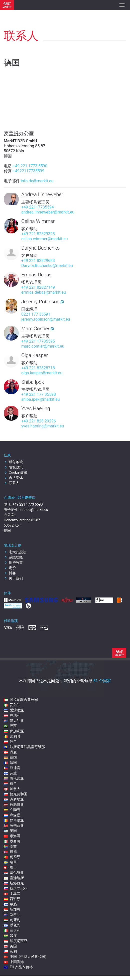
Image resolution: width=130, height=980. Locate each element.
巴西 (10, 726)
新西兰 (12, 915)
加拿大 (12, 789)
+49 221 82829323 (38, 234)
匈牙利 (12, 920)
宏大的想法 (15, 552)
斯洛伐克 (14, 883)
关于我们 (13, 578)
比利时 (12, 736)
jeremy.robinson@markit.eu (46, 319)
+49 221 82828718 (38, 368)
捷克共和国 (16, 794)
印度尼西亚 (16, 941)
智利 (10, 951)
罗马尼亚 (14, 820)
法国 (10, 763)
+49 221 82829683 (38, 261)
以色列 (12, 925)
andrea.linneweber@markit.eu (48, 212)
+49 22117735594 (38, 207)
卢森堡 (12, 815)
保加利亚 (14, 731)
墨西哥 (12, 841)
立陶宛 (12, 810)
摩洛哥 (12, 836)
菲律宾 (12, 768)
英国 (10, 946)
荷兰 (10, 784)
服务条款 (13, 462)
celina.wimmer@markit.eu (45, 239)
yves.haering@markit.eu (43, 426)
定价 (10, 568)
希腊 (10, 904)
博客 (10, 573)
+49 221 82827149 (38, 287)
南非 (10, 846)
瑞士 (10, 867)
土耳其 (12, 894)
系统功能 (13, 557)
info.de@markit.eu (37, 181)
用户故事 (13, 563)
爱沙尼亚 (14, 710)
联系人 (12, 483)
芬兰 (10, 773)
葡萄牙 (12, 857)
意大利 (12, 930)
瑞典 (10, 862)
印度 (10, 936)
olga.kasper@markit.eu (42, 373)
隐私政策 (13, 467)
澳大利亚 (14, 721)
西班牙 (12, 899)
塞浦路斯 (14, 878)
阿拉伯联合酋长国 (21, 700)
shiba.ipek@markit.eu (41, 399)
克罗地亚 (14, 799)
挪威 (10, 852)
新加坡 (12, 909)
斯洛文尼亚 (16, 888)
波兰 (10, 742)
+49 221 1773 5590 (30, 166)
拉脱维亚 (14, 804)
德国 (10, 757)
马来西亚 (14, 825)
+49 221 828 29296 (39, 421)
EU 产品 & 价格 (18, 967)
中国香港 (14, 962)
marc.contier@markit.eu (43, 346)
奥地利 (12, 715)
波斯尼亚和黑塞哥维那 (24, 747)
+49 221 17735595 (38, 341)
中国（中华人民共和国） (26, 957)
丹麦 (10, 752)
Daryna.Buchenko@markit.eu (47, 266)
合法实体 (13, 478)
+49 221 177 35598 (39, 394)
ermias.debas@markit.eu (44, 292)
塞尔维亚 (14, 873)
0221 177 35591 (36, 314)
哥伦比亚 (14, 778)
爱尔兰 (12, 705)
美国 (10, 831)
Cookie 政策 (16, 472)
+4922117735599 (29, 171)
